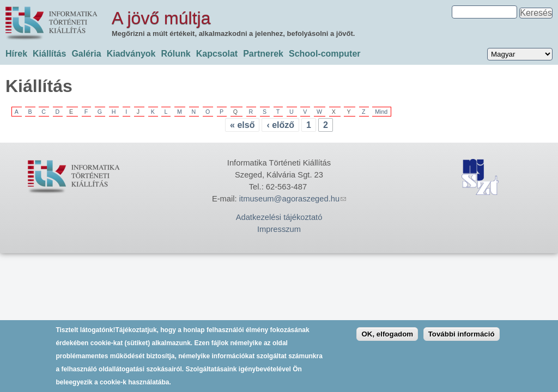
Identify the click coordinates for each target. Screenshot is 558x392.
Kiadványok (131, 54)
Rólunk (175, 54)
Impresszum (279, 229)
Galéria (86, 54)
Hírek (16, 54)
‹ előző (280, 125)
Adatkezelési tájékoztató (279, 217)
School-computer (325, 54)
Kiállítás (49, 54)
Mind (381, 112)
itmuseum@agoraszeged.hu (293, 199)
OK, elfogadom (387, 338)
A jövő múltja (161, 18)
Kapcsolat (217, 54)
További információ (462, 338)
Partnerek (263, 54)
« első (242, 125)
